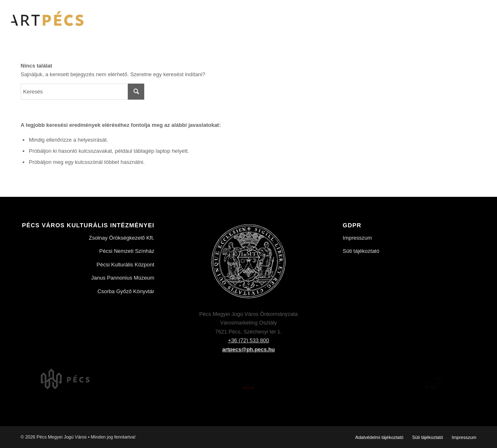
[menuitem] (379, 437)
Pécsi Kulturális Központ (125, 265)
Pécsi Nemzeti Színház (127, 251)
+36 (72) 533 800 (248, 340)
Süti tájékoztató (361, 251)
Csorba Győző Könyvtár (126, 291)
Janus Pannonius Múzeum (123, 278)
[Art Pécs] (46, 19)
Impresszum (358, 238)
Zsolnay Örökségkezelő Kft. (121, 238)
